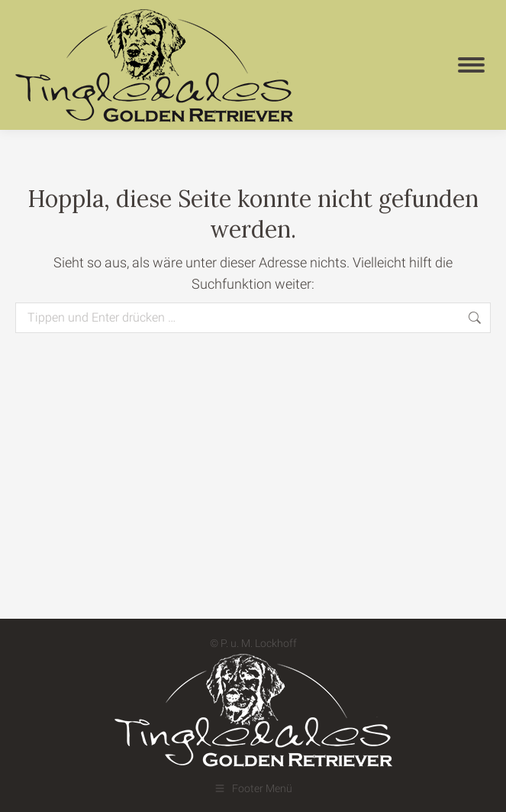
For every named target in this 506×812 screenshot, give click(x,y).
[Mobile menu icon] (471, 65)
